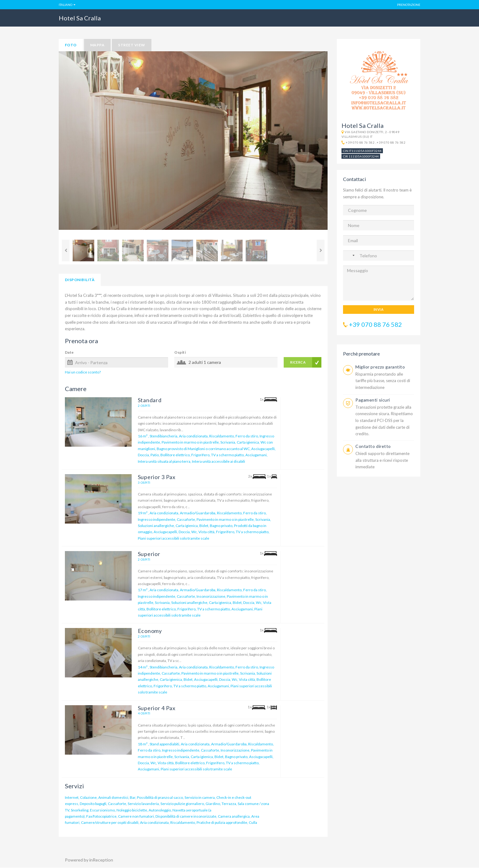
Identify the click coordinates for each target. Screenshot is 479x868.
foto (71, 45)
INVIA (379, 309)
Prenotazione (409, 5)
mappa (97, 45)
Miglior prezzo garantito (380, 367)
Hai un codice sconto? (83, 372)
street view (131, 45)
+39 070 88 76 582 (360, 142)
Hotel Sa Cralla (80, 18)
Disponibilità (80, 280)
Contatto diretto (373, 446)
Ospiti (180, 352)
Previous (66, 251)
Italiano (66, 5)
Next (321, 251)
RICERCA (298, 362)
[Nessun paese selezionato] (350, 255)
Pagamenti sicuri (373, 400)
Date (69, 352)
